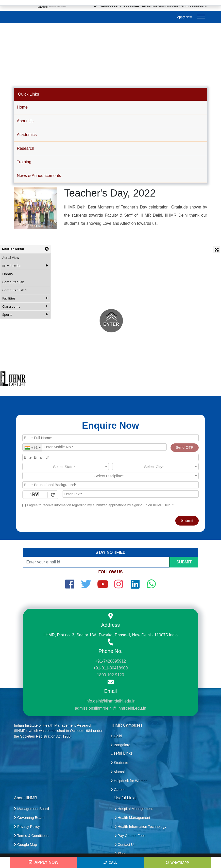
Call (110, 863)
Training (24, 162)
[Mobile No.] (95, 447)
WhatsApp (177, 863)
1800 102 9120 (110, 675)
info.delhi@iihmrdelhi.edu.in (110, 701)
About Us (25, 121)
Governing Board (29, 818)
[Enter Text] (130, 494)
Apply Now (184, 17)
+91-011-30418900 (111, 668)
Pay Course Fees (130, 836)
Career (118, 790)
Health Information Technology (140, 827)
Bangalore (121, 745)
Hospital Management (134, 809)
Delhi (116, 736)
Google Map (25, 845)
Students (119, 763)
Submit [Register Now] (187, 521)
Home (22, 107)
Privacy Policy (27, 827)
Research (25, 148)
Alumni (118, 772)
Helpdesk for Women (129, 781)
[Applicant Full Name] (110, 438)
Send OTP (185, 447)
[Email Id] (110, 457)
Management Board (31, 809)
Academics (27, 135)
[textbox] (66, 467)
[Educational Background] (110, 485)
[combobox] (32, 448)
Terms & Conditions (31, 836)
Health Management (132, 818)
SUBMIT (184, 562)
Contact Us (125, 845)
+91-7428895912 (110, 661)
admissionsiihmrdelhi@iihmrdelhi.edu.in (110, 708)
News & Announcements (39, 176)
